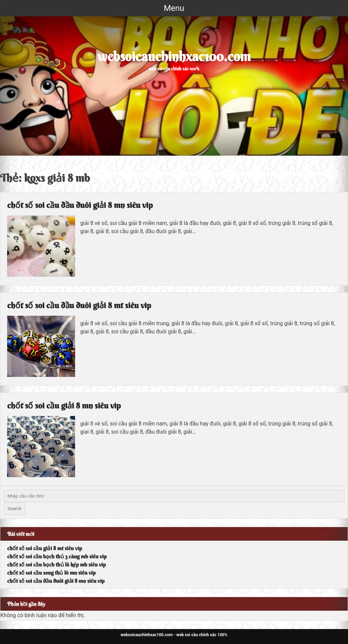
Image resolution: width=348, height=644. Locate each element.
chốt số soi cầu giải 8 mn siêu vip (64, 405)
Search (14, 509)
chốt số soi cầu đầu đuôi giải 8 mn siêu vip (80, 205)
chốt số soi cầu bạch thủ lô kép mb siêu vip (56, 564)
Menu (174, 8)
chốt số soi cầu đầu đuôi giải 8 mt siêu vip (79, 305)
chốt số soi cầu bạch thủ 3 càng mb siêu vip (57, 556)
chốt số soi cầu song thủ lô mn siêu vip (51, 573)
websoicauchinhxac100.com (174, 56)
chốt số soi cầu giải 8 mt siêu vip (45, 548)
